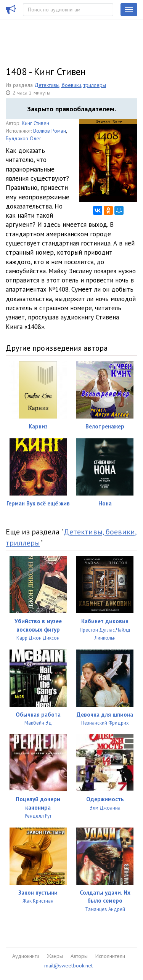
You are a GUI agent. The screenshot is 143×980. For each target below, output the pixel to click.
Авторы (79, 956)
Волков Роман (50, 131)
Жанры (55, 956)
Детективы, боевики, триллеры (70, 85)
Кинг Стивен (35, 123)
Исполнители (110, 956)
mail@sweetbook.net (68, 966)
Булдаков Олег (23, 138)
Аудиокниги (26, 956)
